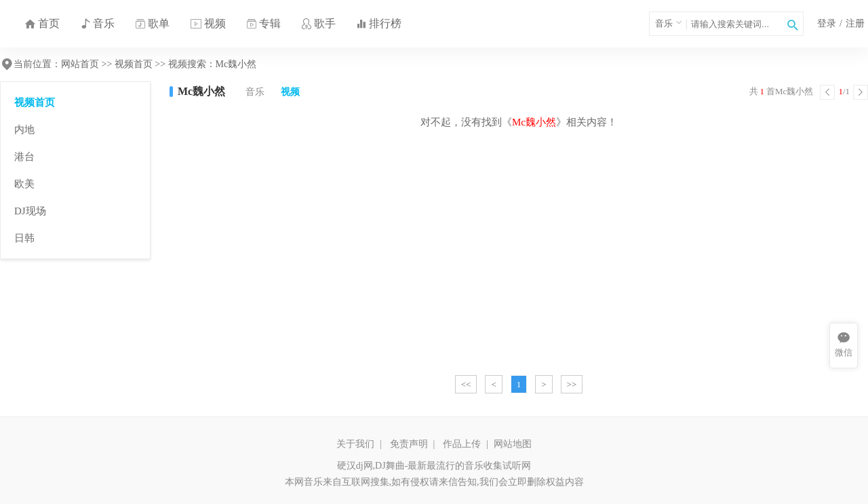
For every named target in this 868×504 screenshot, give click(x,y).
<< (466, 384)
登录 (827, 23)
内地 (24, 130)
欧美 (24, 184)
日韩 (24, 238)
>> (572, 384)
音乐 (97, 24)
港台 (24, 157)
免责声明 (409, 444)
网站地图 (513, 444)
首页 (42, 24)
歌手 (318, 24)
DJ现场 (30, 211)
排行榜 (379, 24)
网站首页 (80, 64)
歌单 (152, 24)
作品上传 (462, 444)
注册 (855, 23)
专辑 (263, 24)
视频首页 (134, 64)
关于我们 (355, 444)
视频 (208, 24)
